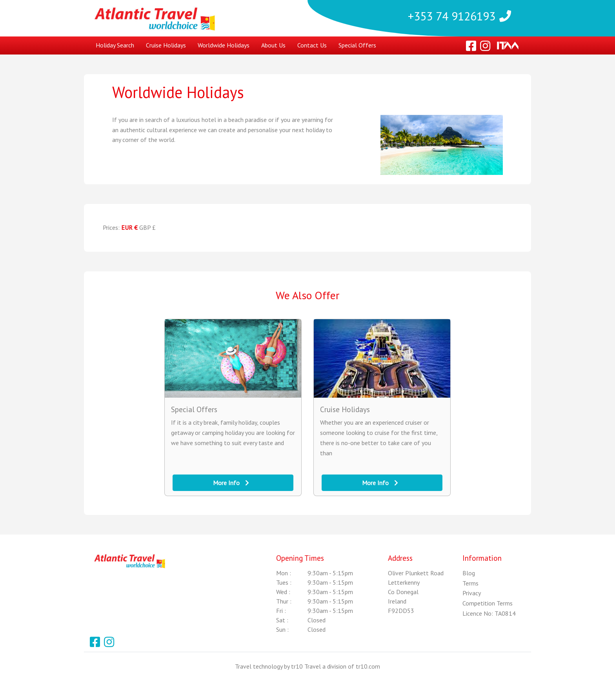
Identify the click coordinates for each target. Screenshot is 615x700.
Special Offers (357, 45)
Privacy (472, 593)
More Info (231, 483)
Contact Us (312, 45)
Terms (470, 583)
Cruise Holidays (166, 45)
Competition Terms (488, 603)
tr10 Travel (306, 666)
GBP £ (147, 227)
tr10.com (368, 666)
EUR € (129, 227)
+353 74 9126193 (459, 15)
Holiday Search (115, 45)
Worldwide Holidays (224, 45)
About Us (273, 45)
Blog (469, 573)
